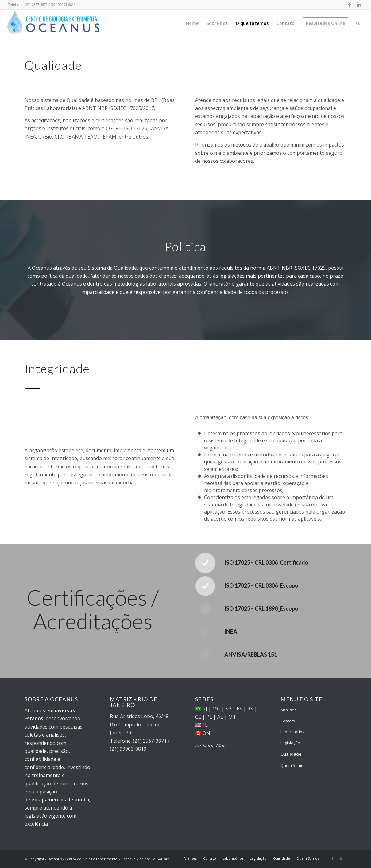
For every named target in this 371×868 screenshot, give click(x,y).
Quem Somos (293, 765)
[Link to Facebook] (350, 5)
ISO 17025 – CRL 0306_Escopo (261, 585)
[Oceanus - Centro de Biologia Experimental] (53, 23)
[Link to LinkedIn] (359, 5)
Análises (288, 710)
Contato (288, 721)
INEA (231, 631)
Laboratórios (292, 732)
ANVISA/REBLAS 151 (251, 655)
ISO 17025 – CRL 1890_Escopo (261, 608)
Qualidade (291, 754)
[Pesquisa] (358, 23)
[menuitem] (192, 23)
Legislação (290, 743)
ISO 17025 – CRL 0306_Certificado (266, 562)
